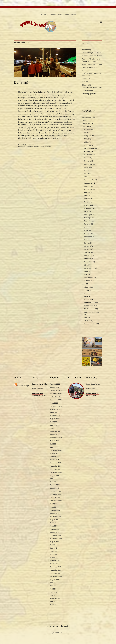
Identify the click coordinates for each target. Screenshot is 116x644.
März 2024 (54, 403)
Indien (87, 167)
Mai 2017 (53, 523)
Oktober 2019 (55, 469)
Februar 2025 (55, 384)
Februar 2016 (55, 561)
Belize (86, 133)
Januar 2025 (55, 387)
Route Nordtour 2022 (90, 68)
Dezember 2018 (56, 491)
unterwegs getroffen (89, 94)
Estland (87, 158)
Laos (86, 196)
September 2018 (56, 501)
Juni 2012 (54, 602)
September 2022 (56, 416)
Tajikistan (88, 256)
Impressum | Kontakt (48, 15)
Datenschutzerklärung (67, 15)
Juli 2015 (53, 583)
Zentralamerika (90, 324)
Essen (84, 120)
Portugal (87, 233)
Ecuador (87, 151)
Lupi (83, 284)
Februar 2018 (55, 510)
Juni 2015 (54, 586)
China (86, 142)
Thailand (87, 259)
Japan (86, 177)
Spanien (87, 252)
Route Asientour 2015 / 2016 (92, 65)
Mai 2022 (53, 428)
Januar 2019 (54, 488)
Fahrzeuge (86, 123)
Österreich (88, 221)
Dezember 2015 (56, 567)
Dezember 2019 (56, 463)
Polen (86, 230)
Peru (86, 227)
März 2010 (54, 605)
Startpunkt (86, 79)
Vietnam (87, 281)
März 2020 (54, 453)
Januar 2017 (54, 532)
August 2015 (55, 580)
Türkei (86, 265)
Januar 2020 (55, 460)
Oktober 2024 (55, 397)
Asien (86, 296)
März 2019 (54, 482)
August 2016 (55, 542)
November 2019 (56, 466)
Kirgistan (88, 186)
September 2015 (56, 576)
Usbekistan (88, 278)
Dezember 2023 (56, 406)
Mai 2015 (53, 589)
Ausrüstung (86, 50)
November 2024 (56, 394)
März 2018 (54, 507)
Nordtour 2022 (90, 303)
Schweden (88, 237)
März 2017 (54, 526)
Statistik (85, 82)
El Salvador (88, 155)
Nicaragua (88, 215)
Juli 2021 (53, 444)
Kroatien (87, 193)
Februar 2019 (55, 485)
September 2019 (56, 472)
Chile (86, 139)
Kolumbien (88, 189)
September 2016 (56, 539)
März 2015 (54, 595)
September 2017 (56, 516)
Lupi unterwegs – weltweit (91, 53)
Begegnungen (87, 117)
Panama (87, 224)
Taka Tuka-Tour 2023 (92, 312)
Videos (84, 97)
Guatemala (88, 164)
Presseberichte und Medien (92, 56)
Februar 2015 (55, 598)
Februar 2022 (55, 431)
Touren (49, 147)
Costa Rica (88, 145)
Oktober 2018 (55, 498)
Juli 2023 (53, 412)
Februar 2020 (55, 457)
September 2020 (56, 450)
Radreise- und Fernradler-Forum (39, 395)
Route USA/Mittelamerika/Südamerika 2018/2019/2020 (94, 73)
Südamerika (36, 147)
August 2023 (55, 409)
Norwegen (88, 218)
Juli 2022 (53, 422)
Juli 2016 (53, 545)
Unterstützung (87, 91)
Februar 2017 (55, 529)
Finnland (88, 161)
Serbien (87, 243)
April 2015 (54, 592)
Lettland (87, 199)
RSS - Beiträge (23, 386)
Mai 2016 (53, 551)
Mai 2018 (53, 504)
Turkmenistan (89, 268)
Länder (29, 147)
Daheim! (21, 83)
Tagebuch (43, 147)
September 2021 (56, 438)
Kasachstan (89, 183)
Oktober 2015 (55, 573)
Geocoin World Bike (39, 384)
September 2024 (56, 400)
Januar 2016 (54, 564)
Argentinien (88, 129)
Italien (86, 174)
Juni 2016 (54, 548)
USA (86, 274)
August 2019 (55, 476)
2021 (86, 293)
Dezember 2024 (56, 390)
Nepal (86, 211)
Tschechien (88, 262)
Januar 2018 (55, 513)
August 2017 (55, 520)
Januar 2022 (55, 434)
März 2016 (54, 558)
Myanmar (88, 208)
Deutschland (22, 147)
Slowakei (87, 246)
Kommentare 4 (33, 145)
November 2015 (56, 570)
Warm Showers (38, 389)
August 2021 (55, 441)
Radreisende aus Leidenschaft (93, 395)
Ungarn (87, 271)
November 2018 (56, 494)
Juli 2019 (53, 479)
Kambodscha (89, 180)
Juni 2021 (54, 447)
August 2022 (55, 419)
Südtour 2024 (89, 309)
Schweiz (87, 240)
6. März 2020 (22, 145)
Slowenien (88, 249)
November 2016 (56, 535)
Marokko (87, 202)
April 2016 (54, 554)
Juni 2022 (54, 425)
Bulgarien (88, 136)
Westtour (88, 321)
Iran (86, 171)
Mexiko (87, 205)
